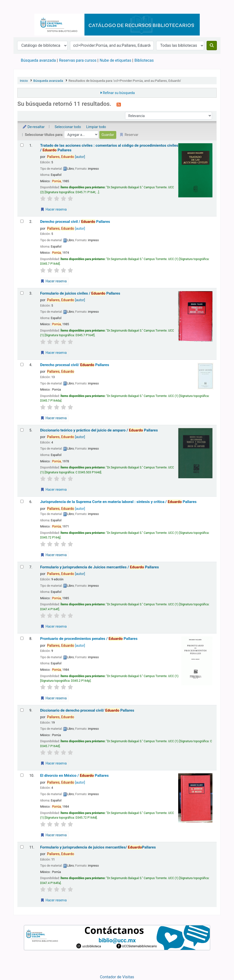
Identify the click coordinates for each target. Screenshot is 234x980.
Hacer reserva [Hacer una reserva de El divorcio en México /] (53, 835)
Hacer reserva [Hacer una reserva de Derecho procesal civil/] (53, 418)
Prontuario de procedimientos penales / (89, 639)
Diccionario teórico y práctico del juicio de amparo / (99, 430)
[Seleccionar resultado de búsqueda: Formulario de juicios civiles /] (22, 293)
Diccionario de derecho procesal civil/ (87, 710)
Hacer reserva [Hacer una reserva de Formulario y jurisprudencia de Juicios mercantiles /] (53, 626)
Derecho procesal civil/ (75, 365)
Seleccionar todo (68, 127)
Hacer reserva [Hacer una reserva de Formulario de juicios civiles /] (53, 353)
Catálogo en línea (26, 7)
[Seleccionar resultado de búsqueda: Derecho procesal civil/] (22, 365)
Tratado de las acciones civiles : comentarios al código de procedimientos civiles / (109, 148)
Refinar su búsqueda (119, 93)
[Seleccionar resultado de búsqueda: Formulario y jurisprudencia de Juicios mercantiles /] (22, 567)
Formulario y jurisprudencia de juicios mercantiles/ (98, 847)
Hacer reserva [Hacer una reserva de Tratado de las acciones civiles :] (53, 209)
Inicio (24, 81)
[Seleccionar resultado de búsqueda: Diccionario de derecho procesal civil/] (22, 710)
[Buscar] (212, 46)
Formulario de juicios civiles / (80, 293)
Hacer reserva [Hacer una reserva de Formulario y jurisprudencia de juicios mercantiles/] (53, 900)
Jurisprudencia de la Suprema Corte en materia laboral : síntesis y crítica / (118, 502)
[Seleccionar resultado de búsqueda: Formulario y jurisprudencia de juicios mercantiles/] (22, 847)
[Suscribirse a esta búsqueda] (119, 104)
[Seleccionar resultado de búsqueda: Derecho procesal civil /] (22, 221)
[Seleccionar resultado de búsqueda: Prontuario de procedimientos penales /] (22, 638)
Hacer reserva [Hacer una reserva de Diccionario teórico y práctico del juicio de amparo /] (53, 490)
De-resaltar (33, 127)
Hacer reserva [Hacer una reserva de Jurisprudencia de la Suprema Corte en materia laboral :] (53, 555)
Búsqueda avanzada (38, 60)
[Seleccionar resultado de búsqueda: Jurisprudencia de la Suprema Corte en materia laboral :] (22, 501)
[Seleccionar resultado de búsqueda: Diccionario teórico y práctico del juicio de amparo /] (22, 430)
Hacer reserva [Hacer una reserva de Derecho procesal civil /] (53, 281)
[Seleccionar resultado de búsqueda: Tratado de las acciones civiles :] (22, 145)
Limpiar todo (96, 127)
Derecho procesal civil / (75, 222)
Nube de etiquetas (115, 60)
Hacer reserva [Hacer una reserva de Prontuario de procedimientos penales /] (53, 698)
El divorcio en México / (74, 776)
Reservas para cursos (78, 60)
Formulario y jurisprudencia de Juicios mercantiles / (99, 567)
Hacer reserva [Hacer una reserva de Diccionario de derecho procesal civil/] (53, 763)
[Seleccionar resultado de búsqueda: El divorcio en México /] (22, 775)
